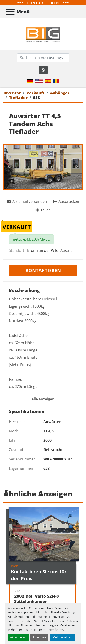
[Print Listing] (66, 201)
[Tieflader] (18, 97)
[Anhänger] (60, 93)
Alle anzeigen (43, 399)
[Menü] (10, 12)
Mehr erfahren (62, 637)
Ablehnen (39, 637)
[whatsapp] (43, 70)
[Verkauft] (35, 93)
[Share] (43, 210)
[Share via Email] (27, 201)
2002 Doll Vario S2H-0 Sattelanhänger (37, 599)
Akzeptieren (18, 637)
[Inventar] (12, 93)
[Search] (43, 58)
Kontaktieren (43, 270)
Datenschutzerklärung (48, 630)
